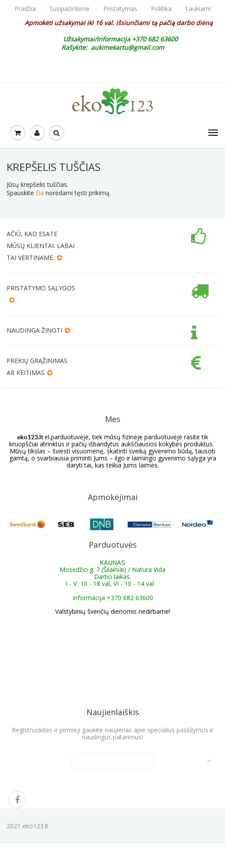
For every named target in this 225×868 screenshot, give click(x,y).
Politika (161, 9)
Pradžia (25, 9)
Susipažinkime (69, 9)
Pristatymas (120, 9)
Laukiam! (198, 9)
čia (40, 193)
